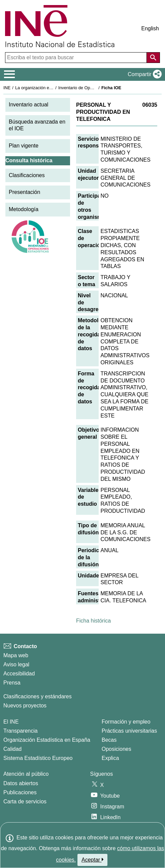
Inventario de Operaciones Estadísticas (96, 88)
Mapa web (16, 655)
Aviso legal (16, 664)
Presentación (24, 192)
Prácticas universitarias (129, 731)
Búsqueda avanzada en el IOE (37, 125)
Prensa (12, 683)
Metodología (24, 209)
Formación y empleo (126, 722)
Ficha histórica (93, 621)
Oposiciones (117, 749)
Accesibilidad (19, 674)
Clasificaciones (27, 175)
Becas (109, 740)
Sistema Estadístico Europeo (38, 758)
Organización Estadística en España (47, 740)
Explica (110, 758)
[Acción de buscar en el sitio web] (153, 58)
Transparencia (21, 731)
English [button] (150, 28)
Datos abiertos (21, 783)
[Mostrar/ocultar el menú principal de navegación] (10, 74)
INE (7, 88)
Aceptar (92, 860)
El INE (11, 722)
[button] (143, 74)
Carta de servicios (25, 802)
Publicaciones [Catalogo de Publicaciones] (20, 792)
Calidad (12, 749)
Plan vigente (24, 146)
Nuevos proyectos (25, 706)
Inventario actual (28, 105)
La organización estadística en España (52, 88)
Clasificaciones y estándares (38, 696)
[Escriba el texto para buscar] (77, 58)
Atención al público (26, 774)
